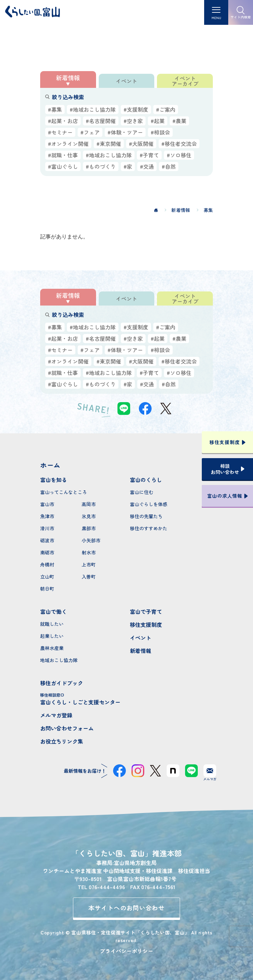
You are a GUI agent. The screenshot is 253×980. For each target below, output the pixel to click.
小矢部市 (91, 540)
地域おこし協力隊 (59, 660)
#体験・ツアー (125, 132)
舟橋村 (47, 564)
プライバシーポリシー (126, 951)
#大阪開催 (141, 144)
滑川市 (47, 528)
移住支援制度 (146, 624)
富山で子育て (146, 611)
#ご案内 (166, 109)
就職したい (52, 624)
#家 (128, 166)
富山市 (47, 504)
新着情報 (141, 651)
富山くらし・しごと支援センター (82, 699)
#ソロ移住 (179, 155)
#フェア (90, 132)
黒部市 (89, 528)
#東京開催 (109, 144)
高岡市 (89, 504)
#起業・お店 (63, 121)
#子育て (149, 155)
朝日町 (47, 589)
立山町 (47, 577)
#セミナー (60, 132)
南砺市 (47, 552)
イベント (141, 638)
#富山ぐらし (63, 166)
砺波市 (47, 540)
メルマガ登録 (56, 715)
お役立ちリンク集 (62, 741)
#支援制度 (136, 109)
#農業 (179, 121)
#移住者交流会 (179, 144)
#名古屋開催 (101, 121)
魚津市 (47, 516)
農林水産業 (52, 648)
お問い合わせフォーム (67, 728)
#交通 (147, 166)
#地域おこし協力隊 (93, 109)
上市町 (89, 564)
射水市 (89, 552)
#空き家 (133, 121)
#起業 (158, 121)
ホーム (50, 465)
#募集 (55, 109)
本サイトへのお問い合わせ (127, 908)
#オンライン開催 (68, 144)
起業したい (52, 636)
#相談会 (160, 132)
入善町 (89, 577)
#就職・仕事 (63, 155)
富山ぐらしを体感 (149, 504)
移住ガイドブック (62, 683)
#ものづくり (101, 166)
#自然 (169, 166)
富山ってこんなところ (64, 492)
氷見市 (89, 516)
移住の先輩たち (146, 516)
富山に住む (142, 492)
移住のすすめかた (149, 528)
